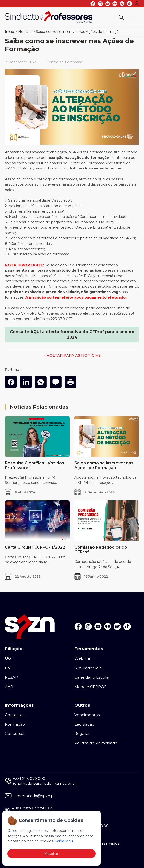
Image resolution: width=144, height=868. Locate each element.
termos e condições (59, 238)
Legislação (84, 724)
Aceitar (52, 854)
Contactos (15, 715)
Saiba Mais (64, 841)
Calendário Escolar (92, 677)
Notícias (25, 32)
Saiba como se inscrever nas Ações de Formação (78, 32)
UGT (9, 658)
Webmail (83, 658)
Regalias (82, 734)
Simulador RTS (89, 668)
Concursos (15, 734)
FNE (9, 668)
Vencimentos (87, 715)
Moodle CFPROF (90, 687)
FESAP (11, 677)
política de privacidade (99, 238)
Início (10, 32)
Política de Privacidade (96, 743)
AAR (9, 687)
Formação (15, 724)
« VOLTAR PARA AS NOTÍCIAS (72, 355)
